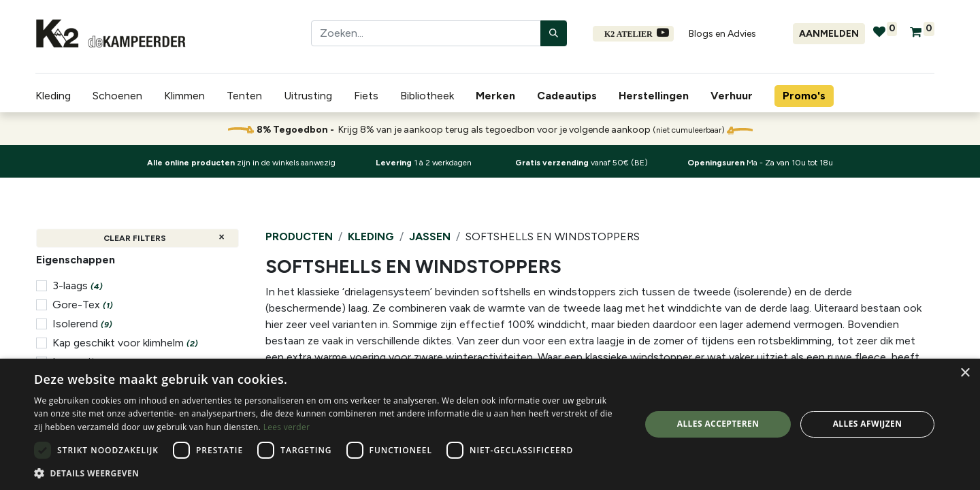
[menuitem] (498, 96)
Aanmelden (829, 34)
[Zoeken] (554, 33)
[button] (328, 473)
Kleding (371, 236)
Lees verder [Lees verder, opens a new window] (287, 427)
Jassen (430, 236)
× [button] (965, 373)
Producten (299, 236)
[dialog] (490, 424)
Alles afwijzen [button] (868, 424)
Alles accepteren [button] (718, 424)
